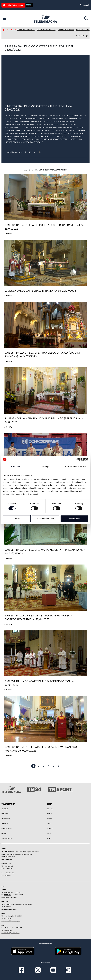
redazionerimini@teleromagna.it (11, 921)
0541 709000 (7, 918)
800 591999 (7, 907)
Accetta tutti (74, 519)
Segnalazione (7, 839)
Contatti (5, 824)
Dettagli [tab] (45, 466)
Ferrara (50, 819)
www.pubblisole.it (7, 875)
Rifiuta (17, 519)
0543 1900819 (8, 930)
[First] (59, 766)
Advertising (6, 819)
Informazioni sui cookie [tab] (75, 466)
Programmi (84, 5)
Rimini (49, 834)
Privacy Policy (7, 829)
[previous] (33, 766)
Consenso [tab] (16, 466)
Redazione (5, 814)
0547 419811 (7, 895)
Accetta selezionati (45, 519)
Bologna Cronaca (26, 30)
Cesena (49, 814)
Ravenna (50, 829)
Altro (49, 839)
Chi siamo (5, 809)
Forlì (49, 824)
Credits (4, 834)
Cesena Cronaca (66, 30)
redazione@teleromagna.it (9, 897)
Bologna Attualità (46, 30)
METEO (82, 36)
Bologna (50, 809)
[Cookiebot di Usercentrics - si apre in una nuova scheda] (77, 459)
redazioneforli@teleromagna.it (10, 933)
